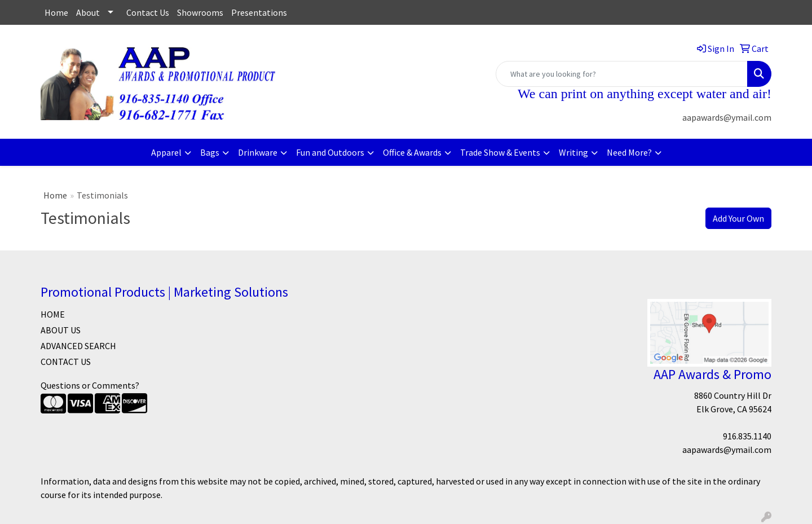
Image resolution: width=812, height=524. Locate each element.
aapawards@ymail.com (727, 117)
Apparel (166, 152)
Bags (210, 152)
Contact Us (148, 12)
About (88, 12)
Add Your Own (738, 218)
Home (56, 12)
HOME (53, 314)
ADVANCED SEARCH (78, 346)
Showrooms (200, 12)
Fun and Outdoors (330, 152)
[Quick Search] (622, 74)
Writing (573, 152)
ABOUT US (61, 330)
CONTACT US (66, 362)
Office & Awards (412, 152)
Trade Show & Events (500, 152)
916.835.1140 (747, 436)
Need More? (629, 152)
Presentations (259, 12)
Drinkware (258, 152)
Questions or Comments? (90, 385)
